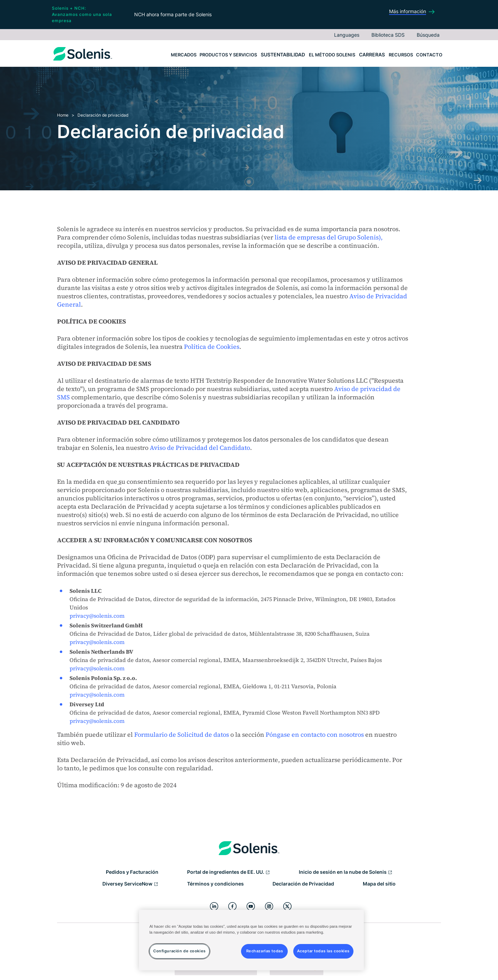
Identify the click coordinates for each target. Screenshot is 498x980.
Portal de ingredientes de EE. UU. (229, 872)
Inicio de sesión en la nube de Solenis (346, 872)
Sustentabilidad (283, 55)
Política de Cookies (212, 347)
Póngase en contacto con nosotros (315, 734)
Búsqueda (428, 35)
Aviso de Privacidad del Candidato (200, 448)
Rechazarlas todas (265, 951)
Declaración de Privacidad (303, 884)
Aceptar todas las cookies (323, 951)
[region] (251, 940)
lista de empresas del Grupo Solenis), (329, 237)
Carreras (372, 55)
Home (63, 115)
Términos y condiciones (215, 884)
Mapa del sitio (379, 884)
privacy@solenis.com (97, 616)
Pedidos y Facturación (132, 872)
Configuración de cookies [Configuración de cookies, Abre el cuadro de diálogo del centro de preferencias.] (179, 951)
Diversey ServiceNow (130, 884)
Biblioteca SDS (388, 35)
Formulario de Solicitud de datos (182, 734)
